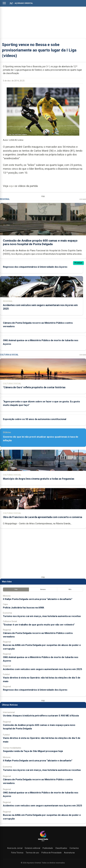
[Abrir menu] (4, 3)
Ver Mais (83, 199)
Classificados (61, 848)
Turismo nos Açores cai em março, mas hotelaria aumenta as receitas (42, 616)
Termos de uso (32, 853)
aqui (11, 186)
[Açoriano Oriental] (43, 841)
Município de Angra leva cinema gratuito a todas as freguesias (39, 479)
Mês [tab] (70, 589)
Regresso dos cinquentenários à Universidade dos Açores (35, 267)
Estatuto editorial (32, 848)
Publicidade (48, 848)
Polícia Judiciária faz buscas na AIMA (24, 608)
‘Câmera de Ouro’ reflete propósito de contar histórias (34, 387)
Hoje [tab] (16, 589)
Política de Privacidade (52, 853)
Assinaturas (69, 853)
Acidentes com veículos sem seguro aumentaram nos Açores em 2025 (43, 669)
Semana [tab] (43, 589)
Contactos (74, 848)
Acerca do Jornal (15, 848)
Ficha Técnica (17, 853)
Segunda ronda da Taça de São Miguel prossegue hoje (33, 751)
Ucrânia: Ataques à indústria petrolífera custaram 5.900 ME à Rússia (41, 716)
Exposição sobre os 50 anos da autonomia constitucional (35, 419)
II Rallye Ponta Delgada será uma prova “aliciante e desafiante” (38, 599)
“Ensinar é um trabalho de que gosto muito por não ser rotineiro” (39, 625)
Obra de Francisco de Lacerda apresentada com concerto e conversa (43, 517)
